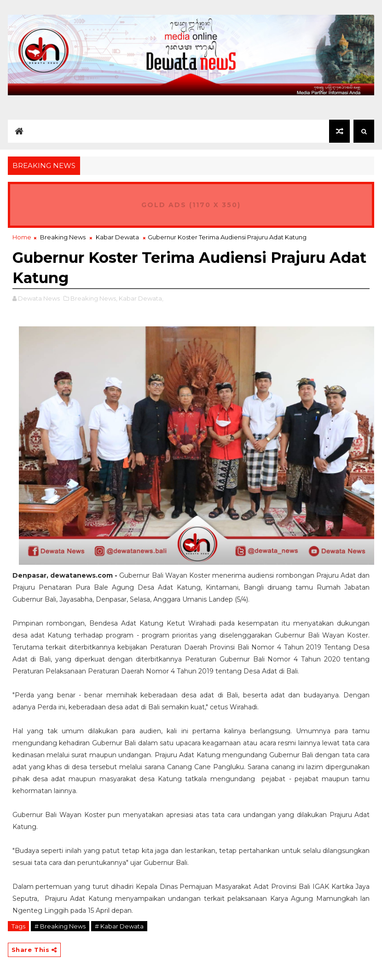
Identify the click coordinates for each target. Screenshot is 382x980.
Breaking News (63, 237)
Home (22, 237)
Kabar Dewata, (141, 298)
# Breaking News (60, 926)
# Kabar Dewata (119, 926)
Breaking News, (94, 298)
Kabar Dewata (117, 237)
